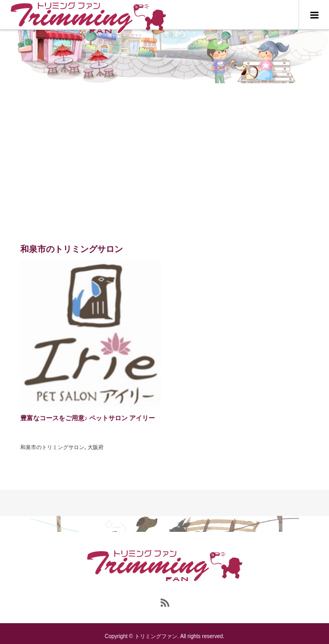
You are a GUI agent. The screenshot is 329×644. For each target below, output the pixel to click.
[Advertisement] (164, 163)
